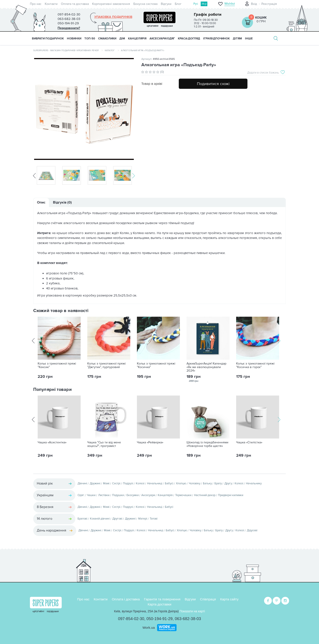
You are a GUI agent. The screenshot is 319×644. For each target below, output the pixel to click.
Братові (82, 519)
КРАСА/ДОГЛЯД (189, 39)
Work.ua (149, 627)
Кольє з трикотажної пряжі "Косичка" (156, 365)
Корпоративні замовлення (111, 4)
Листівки (104, 495)
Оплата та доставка (75, 4)
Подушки (118, 495)
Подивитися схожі (213, 84)
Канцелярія (165, 495)
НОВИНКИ (74, 39)
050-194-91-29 (159, 618)
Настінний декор (205, 495)
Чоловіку (195, 483)
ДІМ (122, 39)
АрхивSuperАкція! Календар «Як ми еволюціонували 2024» (206, 367)
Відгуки (166, 4)
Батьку (207, 483)
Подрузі (128, 483)
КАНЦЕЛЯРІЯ (137, 39)
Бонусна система (145, 4)
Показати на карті (192, 611)
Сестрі (116, 483)
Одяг (81, 495)
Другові (117, 519)
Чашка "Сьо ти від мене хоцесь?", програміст (104, 444)
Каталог (110, 50)
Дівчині (82, 483)
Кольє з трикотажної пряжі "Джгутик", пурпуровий (106, 365)
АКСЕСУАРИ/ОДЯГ (162, 39)
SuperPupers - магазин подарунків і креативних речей (66, 50)
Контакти (51, 4)
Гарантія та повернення (162, 599)
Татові (154, 519)
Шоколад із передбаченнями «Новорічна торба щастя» (207, 444)
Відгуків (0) (62, 202)
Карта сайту (229, 599)
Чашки (91, 495)
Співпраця (208, 599)
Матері (143, 519)
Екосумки (133, 495)
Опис (41, 202)
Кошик (261, 18)
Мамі (106, 483)
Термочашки (183, 495)
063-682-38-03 (188, 618)
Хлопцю (181, 483)
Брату (218, 483)
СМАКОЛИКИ (107, 39)
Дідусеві (252, 530)
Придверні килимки (231, 495)
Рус (196, 4)
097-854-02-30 (131, 618)
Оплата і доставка (126, 599)
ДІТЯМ (237, 39)
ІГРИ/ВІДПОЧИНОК (216, 39)
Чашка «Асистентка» (52, 442)
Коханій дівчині (100, 519)
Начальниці (155, 483)
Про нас (36, 4)
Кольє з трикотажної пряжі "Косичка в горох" (255, 365)
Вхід (254, 4)
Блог (178, 4)
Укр (204, 4)
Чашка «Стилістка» (249, 442)
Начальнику (254, 483)
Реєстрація (269, 4)
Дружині (95, 483)
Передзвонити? (69, 28)
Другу (228, 483)
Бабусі (169, 483)
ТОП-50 (90, 39)
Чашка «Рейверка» (150, 442)
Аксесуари (148, 495)
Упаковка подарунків (113, 17)
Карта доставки (160, 604)
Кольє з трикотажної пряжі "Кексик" (57, 365)
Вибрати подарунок (48, 39)
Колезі (140, 483)
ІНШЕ (249, 39)
